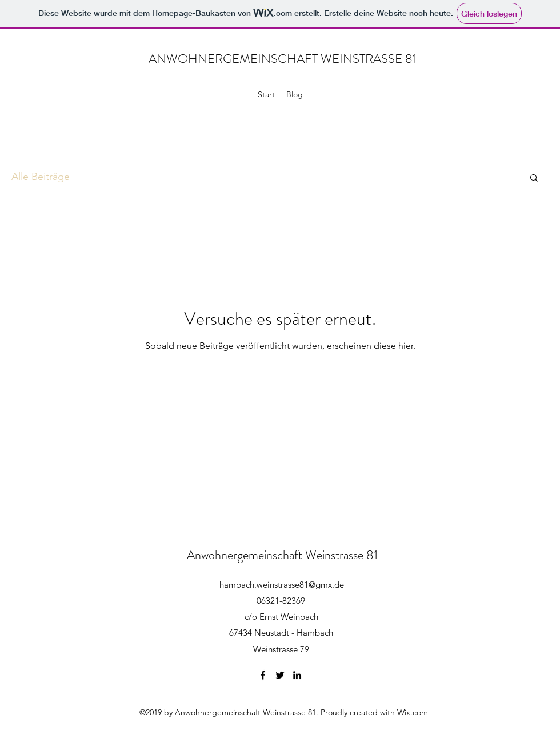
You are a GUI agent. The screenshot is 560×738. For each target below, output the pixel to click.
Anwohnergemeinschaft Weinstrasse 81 (282, 555)
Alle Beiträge (41, 177)
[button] (534, 179)
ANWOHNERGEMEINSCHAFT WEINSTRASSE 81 (283, 59)
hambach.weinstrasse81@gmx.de (282, 585)
